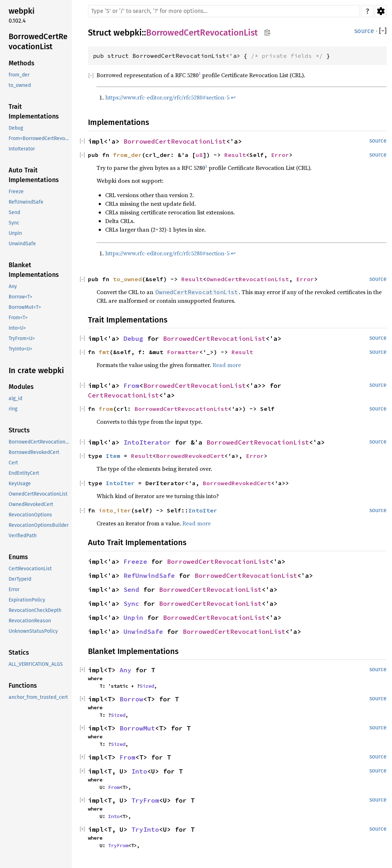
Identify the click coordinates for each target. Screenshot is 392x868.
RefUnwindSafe (26, 202)
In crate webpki (36, 370)
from (106, 409)
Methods (22, 63)
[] (383, 31)
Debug (16, 128)
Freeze (16, 192)
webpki (22, 11)
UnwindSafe (22, 244)
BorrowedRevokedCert (34, 452)
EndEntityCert (24, 473)
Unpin (15, 233)
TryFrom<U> (22, 338)
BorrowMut (137, 728)
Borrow (131, 699)
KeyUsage (20, 484)
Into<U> (17, 328)
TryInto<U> (20, 349)
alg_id (15, 398)
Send (14, 212)
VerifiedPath (23, 536)
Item (113, 456)
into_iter (115, 510)
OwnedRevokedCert (31, 504)
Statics (19, 653)
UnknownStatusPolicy (33, 631)
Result (235, 155)
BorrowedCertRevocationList (38, 41)
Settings (381, 11)
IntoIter (120, 483)
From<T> (18, 318)
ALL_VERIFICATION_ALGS (36, 664)
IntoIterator (22, 149)
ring (13, 409)
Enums (18, 557)
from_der (19, 75)
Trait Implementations (34, 112)
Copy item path (267, 32)
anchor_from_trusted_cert (38, 697)
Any (13, 286)
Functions (23, 686)
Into (139, 771)
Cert (13, 463)
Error (14, 590)
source (364, 31)
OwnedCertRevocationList (38, 494)
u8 (199, 155)
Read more (227, 365)
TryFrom (145, 800)
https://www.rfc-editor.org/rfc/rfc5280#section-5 (167, 97)
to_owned (20, 85)
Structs (19, 430)
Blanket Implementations (34, 270)
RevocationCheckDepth (35, 610)
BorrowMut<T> (25, 307)
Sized (147, 686)
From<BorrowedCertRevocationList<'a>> (39, 138)
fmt (104, 352)
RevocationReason (30, 621)
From (131, 386)
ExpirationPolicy (27, 600)
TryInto (145, 829)
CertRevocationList (30, 569)
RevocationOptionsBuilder (39, 525)
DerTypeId (20, 579)
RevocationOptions (30, 515)
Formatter (183, 352)
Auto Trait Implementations (34, 175)
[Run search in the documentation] (224, 11)
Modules (21, 387)
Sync (14, 223)
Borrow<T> (20, 297)
